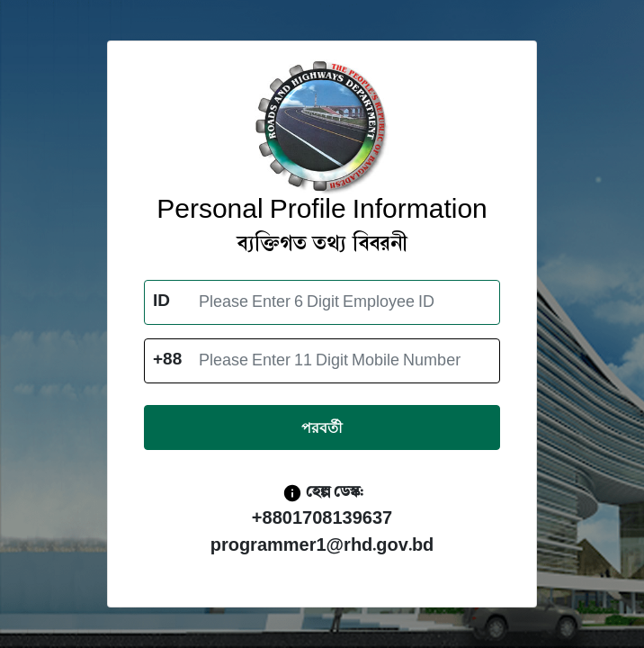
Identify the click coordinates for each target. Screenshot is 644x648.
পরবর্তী (322, 427)
